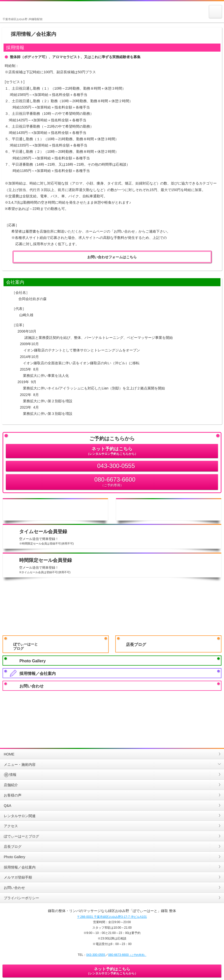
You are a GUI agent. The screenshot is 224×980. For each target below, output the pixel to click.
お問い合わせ (32, 686)
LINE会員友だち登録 (112, 607)
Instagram (20, 713)
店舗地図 (169, 509)
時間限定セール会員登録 (119, 566)
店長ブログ (136, 645)
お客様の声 (13, 795)
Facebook (167, 713)
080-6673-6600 (112, 482)
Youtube (130, 713)
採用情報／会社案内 (38, 674)
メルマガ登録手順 (18, 877)
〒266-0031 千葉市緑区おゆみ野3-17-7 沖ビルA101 (112, 917)
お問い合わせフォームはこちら (112, 257)
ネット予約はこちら (112, 451)
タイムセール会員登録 (119, 537)
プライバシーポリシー (21, 898)
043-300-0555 (116, 466)
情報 (10, 775)
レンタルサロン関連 (20, 816)
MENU (216, 18)
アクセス (11, 826)
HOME (9, 754)
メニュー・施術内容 (20, 765)
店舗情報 (55, 509)
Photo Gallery (33, 661)
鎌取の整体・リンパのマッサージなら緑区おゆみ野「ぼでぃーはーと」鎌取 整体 (16, 10)
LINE (57, 713)
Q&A (8, 806)
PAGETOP (112, 742)
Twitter (204, 713)
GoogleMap (94, 713)
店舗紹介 (11, 785)
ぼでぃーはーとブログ (25, 646)
